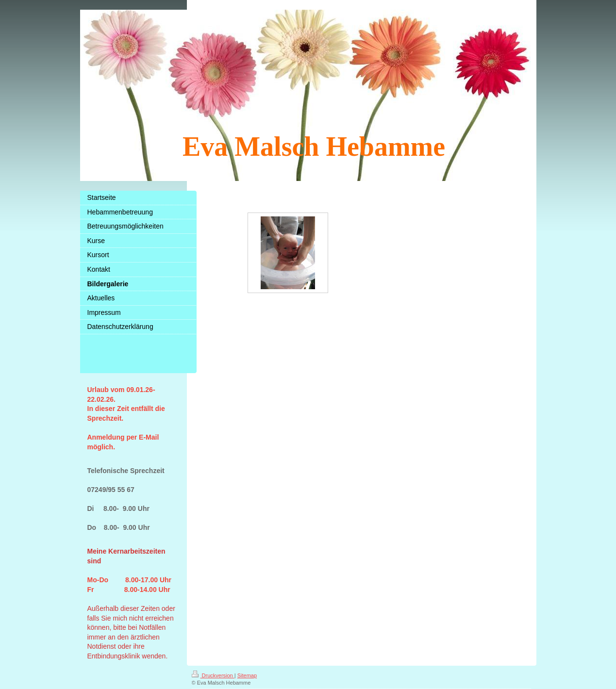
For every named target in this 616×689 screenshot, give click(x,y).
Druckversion (213, 675)
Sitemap (247, 675)
